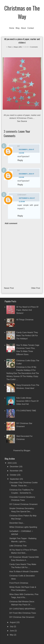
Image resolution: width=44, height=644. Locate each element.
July (12, 626)
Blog (18, 28)
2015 (10, 463)
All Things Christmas (25, 320)
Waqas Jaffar (18, 47)
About (23, 28)
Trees (10, 47)
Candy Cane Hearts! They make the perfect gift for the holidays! (27, 336)
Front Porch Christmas (19, 583)
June (12, 631)
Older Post (36, 288)
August (13, 622)
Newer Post (9, 288)
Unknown (22, 195)
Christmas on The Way (22, 12)
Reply (20, 160)
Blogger (27, 451)
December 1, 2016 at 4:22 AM (26, 151)
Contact (31, 28)
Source (24, 121)
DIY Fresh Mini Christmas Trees (23, 613)
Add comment (11, 223)
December (14, 467)
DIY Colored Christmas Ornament (23, 504)
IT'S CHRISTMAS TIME (26, 411)
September (15, 479)
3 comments (34, 47)
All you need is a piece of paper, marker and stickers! (27, 310)
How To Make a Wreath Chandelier (24, 572)
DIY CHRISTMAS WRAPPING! (22, 609)
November (14, 471)
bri (19, 146)
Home (12, 28)
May (12, 635)
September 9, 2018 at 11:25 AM (27, 200)
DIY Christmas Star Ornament (22, 617)
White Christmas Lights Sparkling (23, 527)
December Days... (17, 523)
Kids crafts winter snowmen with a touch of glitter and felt (27, 401)
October (13, 475)
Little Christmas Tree (18, 546)
